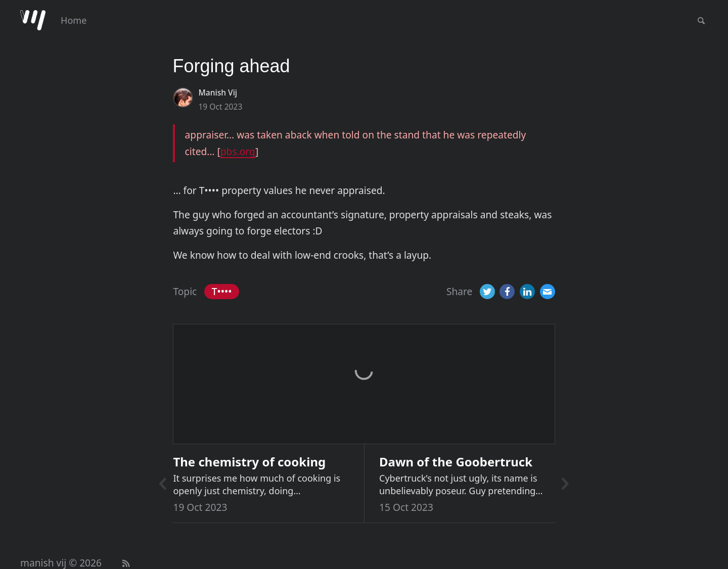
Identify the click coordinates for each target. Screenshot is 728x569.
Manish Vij (218, 92)
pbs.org (238, 151)
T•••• (222, 291)
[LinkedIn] (527, 292)
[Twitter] (487, 292)
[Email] (548, 292)
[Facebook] (507, 292)
